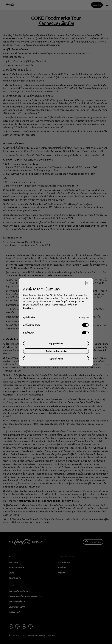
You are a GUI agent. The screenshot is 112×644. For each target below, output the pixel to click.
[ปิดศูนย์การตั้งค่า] (87, 283)
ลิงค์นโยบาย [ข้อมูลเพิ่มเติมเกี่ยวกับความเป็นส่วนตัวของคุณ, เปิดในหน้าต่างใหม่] (28, 308)
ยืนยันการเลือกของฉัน (56, 351)
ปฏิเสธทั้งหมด (56, 359)
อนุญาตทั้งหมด (56, 343)
